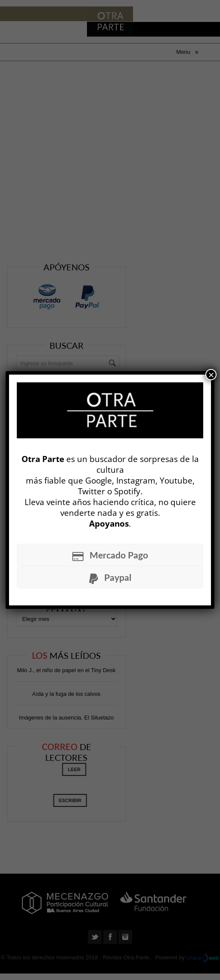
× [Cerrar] (211, 375)
